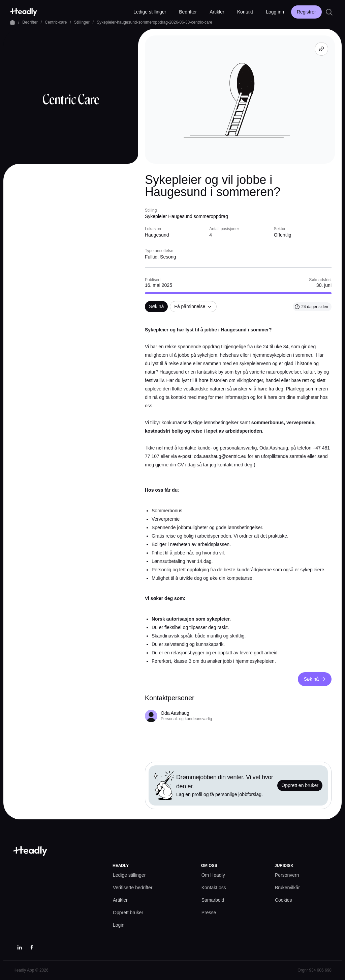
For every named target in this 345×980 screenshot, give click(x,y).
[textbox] (238, 496)
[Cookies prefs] (284, 900)
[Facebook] (32, 947)
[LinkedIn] (20, 947)
